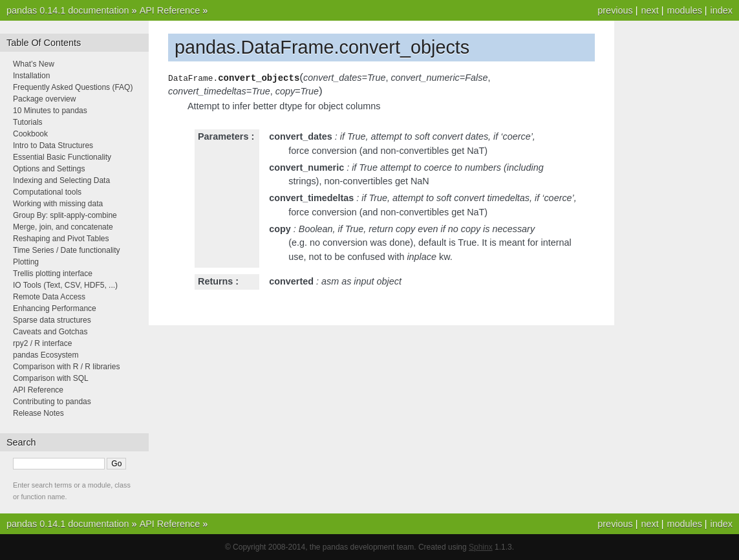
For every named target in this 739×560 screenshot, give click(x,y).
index (722, 10)
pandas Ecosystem (46, 355)
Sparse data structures (52, 320)
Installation (31, 76)
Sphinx (481, 547)
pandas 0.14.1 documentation (68, 10)
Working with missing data (58, 204)
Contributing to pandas (52, 402)
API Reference (170, 10)
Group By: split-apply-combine (65, 215)
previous (615, 10)
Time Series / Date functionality (67, 250)
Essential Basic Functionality (62, 157)
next (649, 10)
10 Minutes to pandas (50, 111)
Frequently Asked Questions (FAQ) (73, 87)
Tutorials (28, 122)
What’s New (34, 64)
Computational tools (47, 192)
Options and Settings (49, 169)
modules (684, 10)
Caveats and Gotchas (50, 332)
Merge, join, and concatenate (63, 227)
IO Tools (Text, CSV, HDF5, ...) (65, 285)
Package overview (44, 99)
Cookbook (30, 134)
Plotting (26, 262)
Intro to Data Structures (53, 145)
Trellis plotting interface (53, 274)
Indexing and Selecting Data (61, 180)
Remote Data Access (49, 297)
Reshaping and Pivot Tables (61, 239)
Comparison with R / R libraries (66, 367)
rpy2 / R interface (42, 343)
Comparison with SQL (51, 378)
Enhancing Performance (55, 308)
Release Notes (38, 413)
